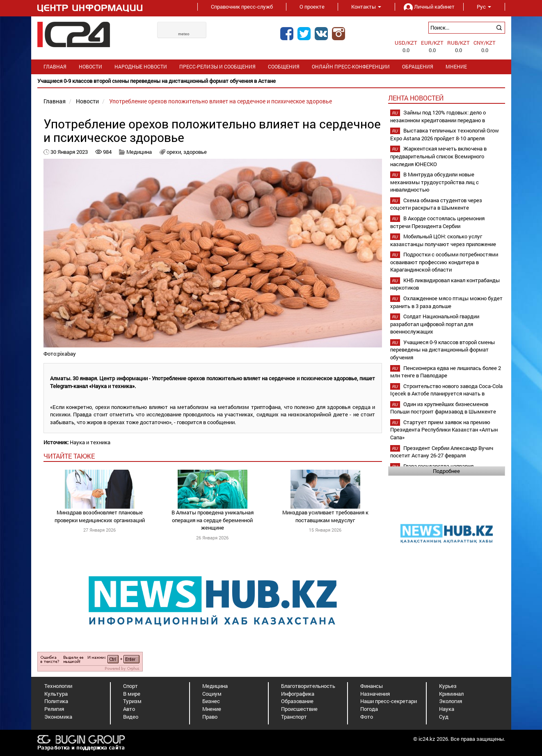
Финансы (372, 686)
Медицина (139, 152)
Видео (131, 717)
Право (210, 717)
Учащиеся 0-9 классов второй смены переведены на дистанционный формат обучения (443, 350)
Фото (367, 717)
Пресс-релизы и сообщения (217, 67)
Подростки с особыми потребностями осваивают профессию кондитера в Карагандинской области (444, 262)
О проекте (312, 7)
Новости (90, 67)
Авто (129, 709)
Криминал (451, 694)
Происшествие (299, 709)
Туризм (132, 701)
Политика (56, 701)
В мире (132, 694)
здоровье (195, 152)
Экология (451, 701)
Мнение (456, 67)
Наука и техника (90, 442)
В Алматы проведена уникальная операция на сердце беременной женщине (213, 520)
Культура (56, 694)
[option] (271, 81)
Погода (369, 709)
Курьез (448, 686)
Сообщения (284, 67)
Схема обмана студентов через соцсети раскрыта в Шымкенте (436, 204)
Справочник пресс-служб (242, 7)
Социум (212, 694)
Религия (54, 709)
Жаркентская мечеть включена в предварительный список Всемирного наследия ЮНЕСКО (438, 156)
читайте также (69, 456)
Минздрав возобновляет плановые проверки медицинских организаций (100, 516)
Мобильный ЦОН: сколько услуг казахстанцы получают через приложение (443, 240)
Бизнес (211, 701)
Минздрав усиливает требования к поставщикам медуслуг (325, 516)
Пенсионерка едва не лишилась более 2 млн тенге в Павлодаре (446, 372)
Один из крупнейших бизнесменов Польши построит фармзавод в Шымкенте (443, 408)
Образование (297, 701)
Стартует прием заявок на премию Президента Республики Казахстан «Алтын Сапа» (444, 430)
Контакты (366, 7)
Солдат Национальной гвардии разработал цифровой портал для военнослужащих (435, 324)
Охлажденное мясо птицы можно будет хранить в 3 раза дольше (446, 302)
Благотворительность (308, 686)
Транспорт (294, 717)
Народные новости (141, 67)
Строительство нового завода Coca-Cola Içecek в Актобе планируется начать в (446, 390)
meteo (184, 34)
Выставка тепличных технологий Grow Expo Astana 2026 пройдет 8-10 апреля (445, 134)
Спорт (130, 686)
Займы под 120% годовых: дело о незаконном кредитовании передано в (438, 116)
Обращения (418, 67)
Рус (484, 7)
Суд (444, 717)
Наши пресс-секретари (389, 701)
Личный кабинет (429, 7)
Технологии (58, 686)
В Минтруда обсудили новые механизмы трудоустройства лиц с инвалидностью (435, 182)
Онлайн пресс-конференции (351, 67)
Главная (55, 67)
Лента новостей (416, 98)
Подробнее (446, 471)
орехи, (175, 152)
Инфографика (298, 694)
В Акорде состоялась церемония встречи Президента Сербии (437, 222)
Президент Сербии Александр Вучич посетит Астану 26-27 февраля (442, 452)
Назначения (375, 694)
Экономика (58, 717)
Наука (447, 709)
